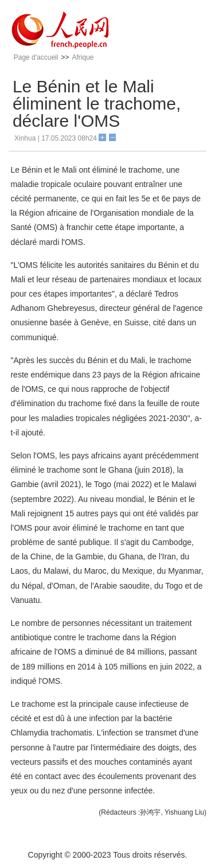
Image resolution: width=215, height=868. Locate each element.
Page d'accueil (36, 57)
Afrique (83, 57)
